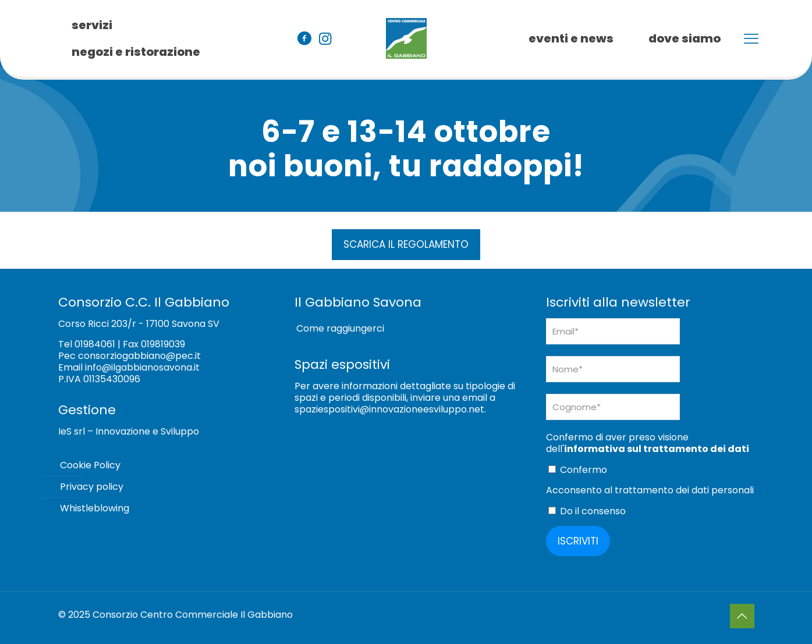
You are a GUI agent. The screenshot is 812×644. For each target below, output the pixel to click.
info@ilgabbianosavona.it (142, 367)
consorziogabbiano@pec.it (139, 356)
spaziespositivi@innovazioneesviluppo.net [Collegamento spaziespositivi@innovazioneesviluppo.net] (389, 409)
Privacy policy (92, 487)
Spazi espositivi (342, 364)
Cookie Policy (90, 465)
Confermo (578, 470)
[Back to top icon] (742, 616)
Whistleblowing (95, 508)
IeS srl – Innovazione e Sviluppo (129, 431)
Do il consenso (587, 511)
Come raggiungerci (340, 328)
